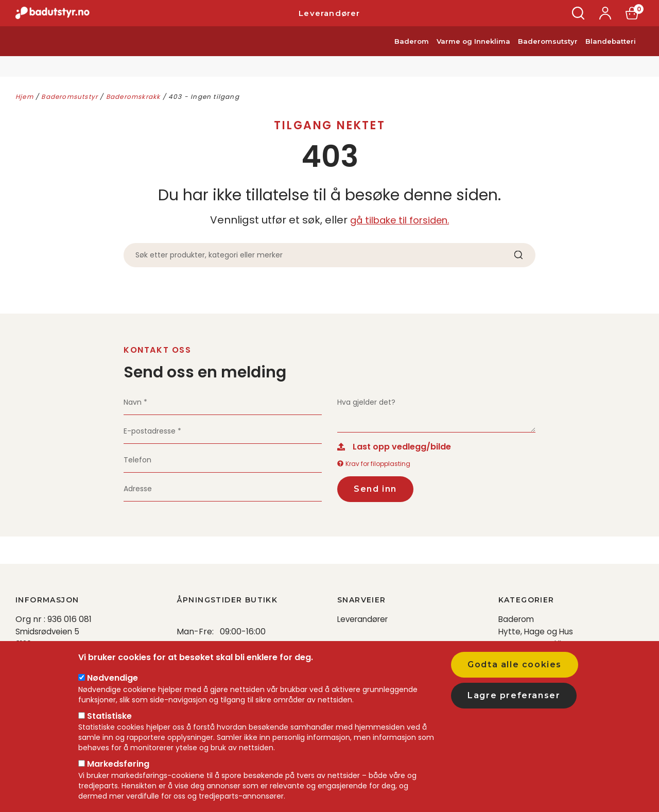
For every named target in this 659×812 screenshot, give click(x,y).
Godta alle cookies (515, 664)
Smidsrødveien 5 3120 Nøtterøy (49, 638)
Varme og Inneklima (473, 56)
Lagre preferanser (514, 695)
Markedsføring (118, 764)
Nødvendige (112, 678)
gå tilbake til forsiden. (400, 220)
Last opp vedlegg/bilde (402, 449)
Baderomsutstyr (548, 56)
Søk (578, 20)
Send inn (375, 490)
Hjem (24, 97)
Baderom (412, 56)
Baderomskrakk (133, 97)
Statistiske (109, 716)
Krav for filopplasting (374, 466)
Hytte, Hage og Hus (536, 632)
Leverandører (329, 20)
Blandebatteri (611, 56)
